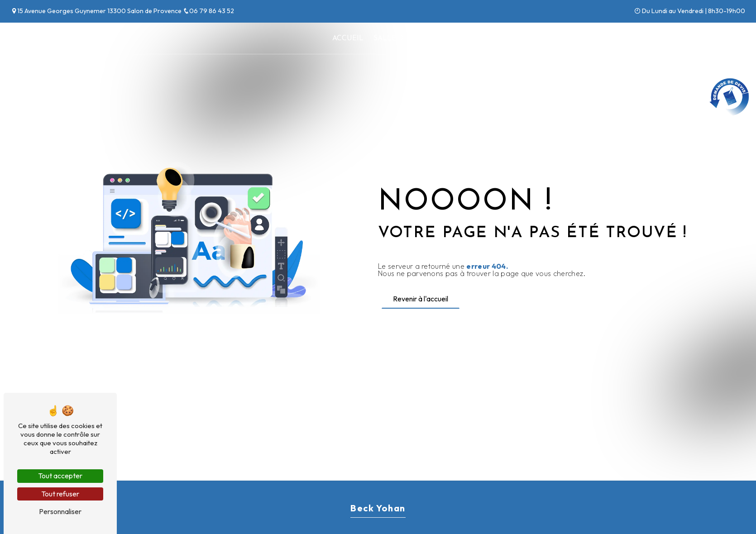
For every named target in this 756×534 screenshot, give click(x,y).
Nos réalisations (623, 38)
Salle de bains (403, 38)
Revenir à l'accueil (421, 299)
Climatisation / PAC (482, 38)
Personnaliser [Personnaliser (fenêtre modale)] (60, 511)
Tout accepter (60, 476)
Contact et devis (705, 38)
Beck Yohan (35, 38)
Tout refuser (60, 494)
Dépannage (555, 38)
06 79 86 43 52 (208, 11)
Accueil (348, 38)
